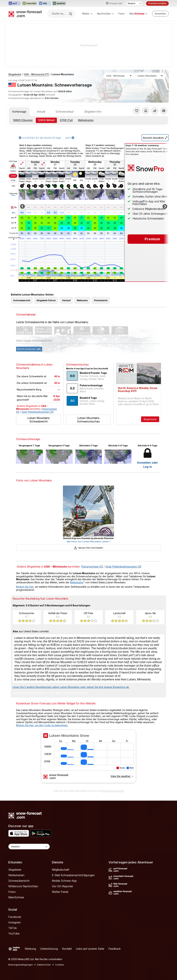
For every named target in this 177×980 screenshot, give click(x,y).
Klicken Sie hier (25, 587)
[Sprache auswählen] (134, 3)
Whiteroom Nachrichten (23, 886)
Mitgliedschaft (60, 870)
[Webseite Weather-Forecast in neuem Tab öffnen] (59, 3)
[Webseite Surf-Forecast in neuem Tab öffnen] (15, 3)
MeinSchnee (16, 897)
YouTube (14, 933)
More (13, 195)
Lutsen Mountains (63, 74)
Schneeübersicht (19, 881)
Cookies (60, 965)
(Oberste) (23, 120)
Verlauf (66, 300)
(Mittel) (46, 120)
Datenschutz (44, 965)
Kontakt (67, 949)
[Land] (119, 76)
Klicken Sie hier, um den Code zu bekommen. (42, 725)
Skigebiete (15, 74)
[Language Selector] (29, 847)
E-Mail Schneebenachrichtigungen (73, 875)
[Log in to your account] (160, 14)
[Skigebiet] (150, 76)
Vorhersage (19, 112)
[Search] (71, 14)
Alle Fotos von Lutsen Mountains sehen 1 (88, 541)
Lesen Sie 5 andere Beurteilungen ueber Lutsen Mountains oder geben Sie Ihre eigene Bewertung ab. (71, 687)
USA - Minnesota (36, 74)
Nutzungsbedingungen (21, 965)
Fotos (122, 14)
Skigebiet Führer (46, 300)
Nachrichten (105, 14)
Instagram (15, 922)
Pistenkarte (101, 300)
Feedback (115, 949)
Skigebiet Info (93, 112)
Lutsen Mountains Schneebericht (38, 420)
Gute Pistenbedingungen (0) (38, 412)
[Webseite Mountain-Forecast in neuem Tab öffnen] (30, 3)
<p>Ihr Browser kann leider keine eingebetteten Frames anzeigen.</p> (88, 758)
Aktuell (41, 112)
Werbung (30, 949)
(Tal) (66, 120)
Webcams (82, 300)
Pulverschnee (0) (92, 567)
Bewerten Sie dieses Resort (30, 693)
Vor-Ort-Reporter (62, 886)
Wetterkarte (77, 582)
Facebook (15, 917)
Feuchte (14, 233)
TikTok (13, 928)
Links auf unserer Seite (90, 949)
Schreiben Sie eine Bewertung (69, 693)
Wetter (87, 14)
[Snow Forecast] (25, 14)
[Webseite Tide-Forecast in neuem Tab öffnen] (45, 3)
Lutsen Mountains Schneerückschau (88, 420)
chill (14, 228)
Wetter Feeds (60, 892)
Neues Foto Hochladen (88, 548)
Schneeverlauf (65, 112)
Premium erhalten (157, 3)
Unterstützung (49, 949)
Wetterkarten (86, 120)
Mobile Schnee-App (64, 881)
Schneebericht (22, 300)
